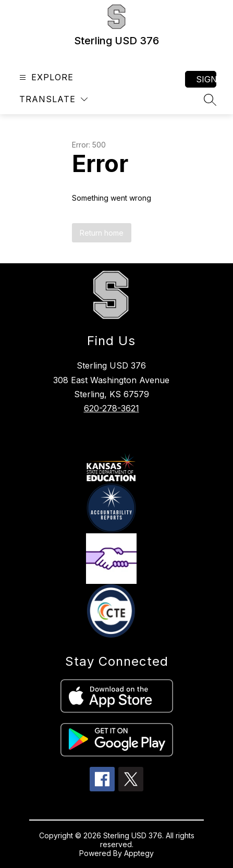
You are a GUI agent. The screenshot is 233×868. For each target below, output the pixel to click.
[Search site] (210, 100)
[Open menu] (45, 77)
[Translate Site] (53, 99)
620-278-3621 (112, 408)
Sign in (206, 79)
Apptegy (139, 853)
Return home (102, 233)
